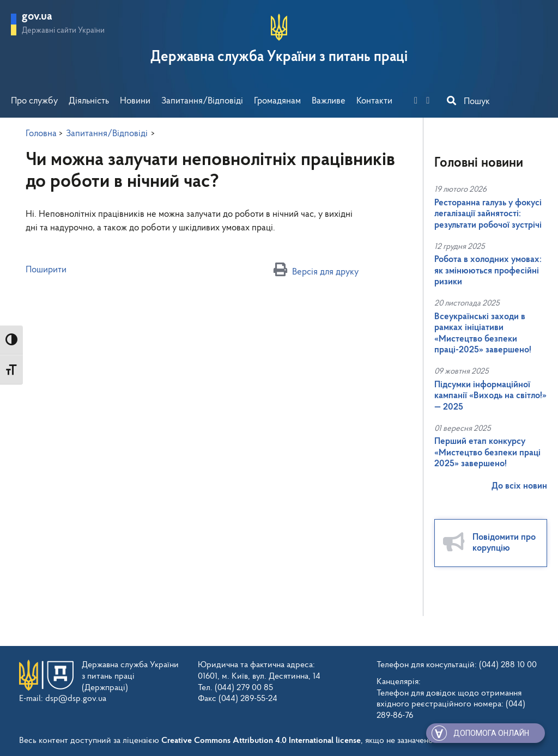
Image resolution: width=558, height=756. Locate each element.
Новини (135, 101)
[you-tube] (431, 101)
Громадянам (277, 101)
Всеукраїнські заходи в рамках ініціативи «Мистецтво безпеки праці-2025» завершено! (483, 333)
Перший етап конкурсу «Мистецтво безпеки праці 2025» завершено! (487, 453)
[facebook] (419, 101)
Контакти (374, 101)
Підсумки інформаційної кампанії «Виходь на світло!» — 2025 (490, 396)
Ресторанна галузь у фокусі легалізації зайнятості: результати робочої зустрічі (488, 214)
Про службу (34, 101)
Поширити (46, 270)
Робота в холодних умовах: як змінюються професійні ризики (488, 271)
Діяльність (89, 101)
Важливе (329, 101)
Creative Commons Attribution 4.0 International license (261, 736)
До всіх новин (519, 486)
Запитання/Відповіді (202, 101)
